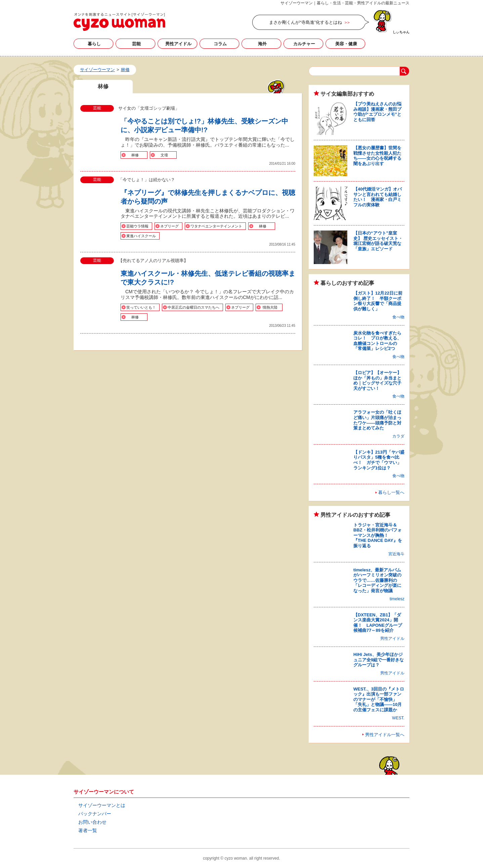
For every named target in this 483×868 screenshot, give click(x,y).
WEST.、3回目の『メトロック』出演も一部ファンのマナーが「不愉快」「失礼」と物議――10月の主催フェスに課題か (379, 699)
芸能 (136, 44)
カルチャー (304, 44)
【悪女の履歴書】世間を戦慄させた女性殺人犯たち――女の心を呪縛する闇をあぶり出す (377, 156)
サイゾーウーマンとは (102, 805)
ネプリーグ (169, 226)
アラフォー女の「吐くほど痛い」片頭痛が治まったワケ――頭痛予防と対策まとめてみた (377, 420)
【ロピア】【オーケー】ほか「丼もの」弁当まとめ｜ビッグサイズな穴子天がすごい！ (377, 380)
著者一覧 (88, 830)
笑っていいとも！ (141, 307)
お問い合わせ (92, 822)
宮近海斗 (396, 554)
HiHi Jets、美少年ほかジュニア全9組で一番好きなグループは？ (379, 660)
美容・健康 (346, 44)
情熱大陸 (270, 307)
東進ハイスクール (141, 236)
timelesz (397, 599)
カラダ (398, 436)
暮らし (94, 44)
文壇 (164, 155)
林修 (135, 155)
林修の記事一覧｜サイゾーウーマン (119, 22)
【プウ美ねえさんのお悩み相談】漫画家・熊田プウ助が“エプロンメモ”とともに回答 (377, 112)
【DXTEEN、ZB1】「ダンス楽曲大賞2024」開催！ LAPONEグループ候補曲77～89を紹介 (378, 623)
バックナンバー (95, 814)
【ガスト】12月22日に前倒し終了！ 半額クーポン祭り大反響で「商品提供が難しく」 (378, 301)
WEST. (398, 718)
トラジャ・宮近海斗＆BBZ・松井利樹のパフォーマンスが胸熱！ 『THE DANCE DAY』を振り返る (378, 535)
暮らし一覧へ (391, 492)
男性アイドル (178, 44)
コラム (220, 44)
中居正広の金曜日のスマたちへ (193, 307)
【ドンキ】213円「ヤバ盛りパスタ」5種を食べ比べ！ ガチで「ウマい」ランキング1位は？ (379, 460)
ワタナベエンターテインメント (216, 226)
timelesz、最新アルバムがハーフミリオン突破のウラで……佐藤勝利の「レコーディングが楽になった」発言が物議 (377, 580)
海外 (262, 44)
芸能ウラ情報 (137, 226)
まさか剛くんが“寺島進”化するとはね (305, 22)
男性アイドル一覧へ (385, 735)
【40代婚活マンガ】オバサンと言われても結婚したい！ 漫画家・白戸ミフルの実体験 (378, 197)
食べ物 (398, 317)
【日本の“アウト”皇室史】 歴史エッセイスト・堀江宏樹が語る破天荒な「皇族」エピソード (378, 241)
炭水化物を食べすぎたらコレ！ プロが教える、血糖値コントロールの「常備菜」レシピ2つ (377, 341)
